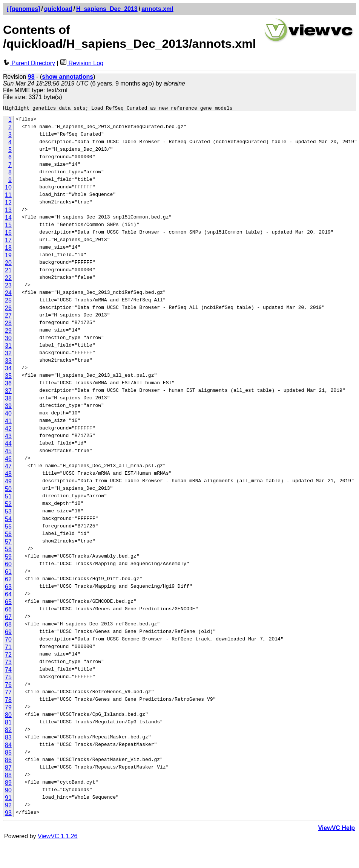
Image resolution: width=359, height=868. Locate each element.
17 (8, 241)
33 (8, 362)
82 (8, 731)
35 (8, 377)
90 (8, 791)
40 (8, 415)
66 (8, 611)
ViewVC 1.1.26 (58, 837)
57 (8, 543)
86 (8, 761)
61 (8, 573)
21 (8, 271)
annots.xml (157, 9)
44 (8, 445)
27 (8, 317)
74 (8, 671)
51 (8, 497)
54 (8, 520)
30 (8, 339)
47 (8, 467)
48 (8, 475)
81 (8, 724)
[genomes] (25, 9)
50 (8, 490)
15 (8, 226)
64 (8, 595)
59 (8, 558)
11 (8, 196)
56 (8, 535)
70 (8, 641)
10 (8, 189)
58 (8, 550)
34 (8, 369)
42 (8, 430)
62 (8, 580)
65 (8, 603)
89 (8, 784)
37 (8, 392)
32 (8, 354)
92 (8, 806)
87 (8, 769)
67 (8, 618)
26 (8, 309)
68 (8, 626)
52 (8, 505)
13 (8, 211)
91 (8, 799)
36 (8, 384)
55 (8, 528)
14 (8, 219)
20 (8, 264)
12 (8, 204)
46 (8, 460)
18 (8, 249)
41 (8, 422)
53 (8, 513)
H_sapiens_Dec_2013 (107, 9)
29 (8, 332)
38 (8, 400)
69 (8, 633)
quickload (58, 9)
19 (8, 256)
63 (8, 588)
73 (8, 663)
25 (8, 302)
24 (8, 294)
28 (8, 324)
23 (8, 287)
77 (8, 693)
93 (8, 814)
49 (8, 482)
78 (8, 701)
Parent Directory (29, 63)
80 (8, 716)
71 (8, 648)
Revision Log (82, 63)
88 (8, 776)
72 (8, 656)
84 (8, 746)
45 (8, 452)
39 (8, 407)
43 (8, 437)
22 (8, 279)
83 (8, 739)
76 (8, 686)
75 (8, 678)
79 (8, 708)
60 (8, 565)
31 (8, 347)
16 (8, 234)
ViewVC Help (336, 829)
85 (8, 754)
